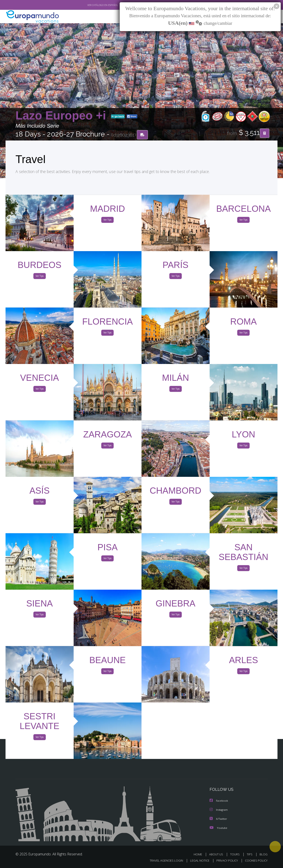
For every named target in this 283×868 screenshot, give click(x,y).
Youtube (218, 828)
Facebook (219, 801)
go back (118, 117)
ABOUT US (217, 854)
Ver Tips (107, 221)
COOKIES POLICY (255, 861)
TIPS (250, 854)
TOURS (236, 854)
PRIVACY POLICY (225, 861)
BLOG (264, 854)
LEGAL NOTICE (197, 861)
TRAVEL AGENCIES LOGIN (162, 861)
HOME (200, 854)
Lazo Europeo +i (62, 116)
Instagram (219, 810)
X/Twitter (218, 819)
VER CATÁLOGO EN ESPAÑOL (93, 5)
